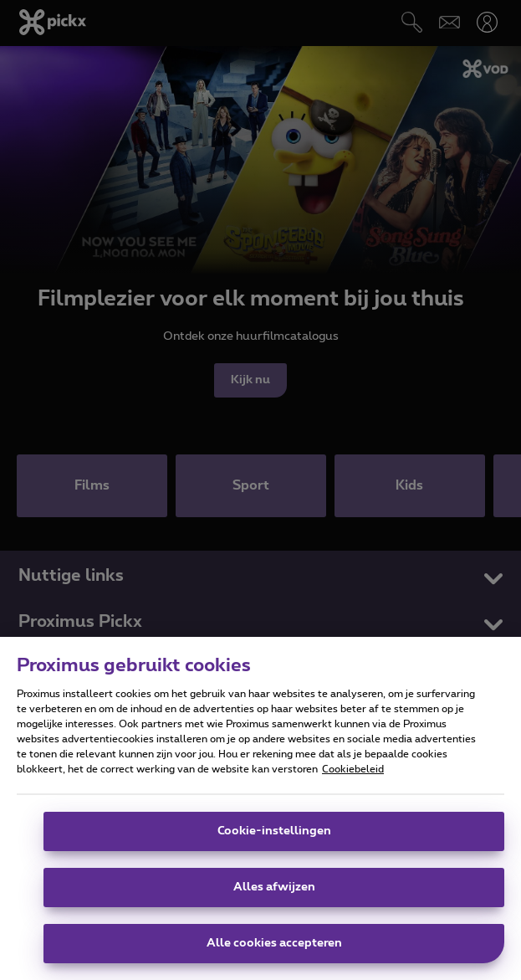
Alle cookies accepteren (274, 945)
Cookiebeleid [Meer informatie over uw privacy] (353, 771)
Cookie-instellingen (274, 833)
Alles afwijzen (274, 889)
